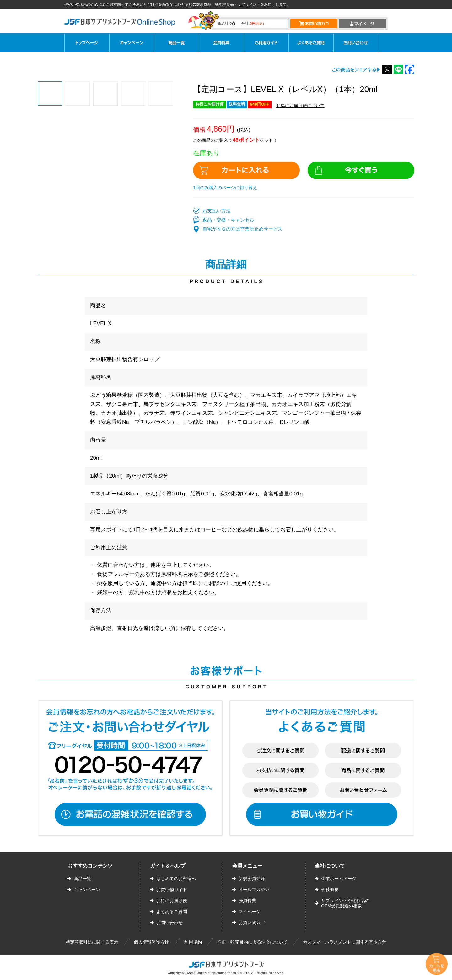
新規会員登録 (252, 879)
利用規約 (193, 942)
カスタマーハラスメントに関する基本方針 (345, 942)
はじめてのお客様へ (176, 879)
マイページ (250, 912)
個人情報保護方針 (151, 942)
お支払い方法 (217, 211)
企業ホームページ (339, 879)
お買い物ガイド (172, 890)
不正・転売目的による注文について (252, 942)
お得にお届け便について (300, 106)
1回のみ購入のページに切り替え (225, 188)
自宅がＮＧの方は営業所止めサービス (242, 229)
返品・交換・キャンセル (228, 220)
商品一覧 (83, 879)
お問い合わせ (169, 923)
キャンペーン (87, 890)
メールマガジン (254, 890)
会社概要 (330, 890)
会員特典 (247, 901)
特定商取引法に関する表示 (92, 942)
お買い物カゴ (252, 923)
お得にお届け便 (172, 901)
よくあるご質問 (172, 912)
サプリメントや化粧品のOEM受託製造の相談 (345, 903)
